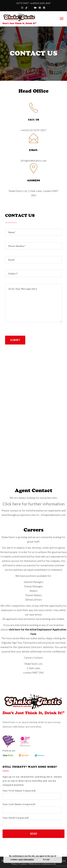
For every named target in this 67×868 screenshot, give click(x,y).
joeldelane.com (48, 864)
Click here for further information (34, 504)
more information (26, 860)
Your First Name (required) (32, 795)
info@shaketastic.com (34, 161)
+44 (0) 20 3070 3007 (33, 130)
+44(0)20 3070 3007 (40, 3)
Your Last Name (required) (32, 808)
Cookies (23, 864)
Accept (46, 860)
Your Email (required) (32, 822)
